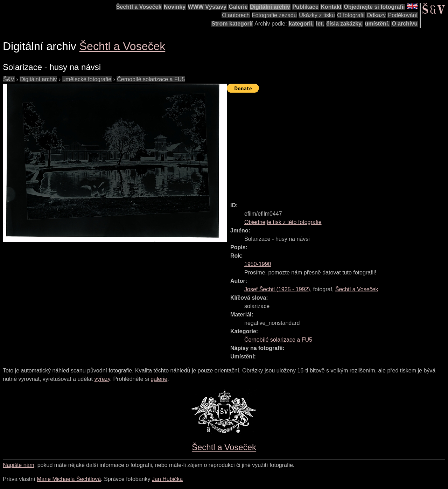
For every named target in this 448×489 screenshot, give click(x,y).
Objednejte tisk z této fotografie (283, 222)
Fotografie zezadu (274, 15)
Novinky (175, 7)
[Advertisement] (337, 144)
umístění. (377, 24)
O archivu (405, 24)
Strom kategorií (232, 24)
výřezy (102, 379)
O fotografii (351, 15)
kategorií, (301, 24)
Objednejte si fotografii (374, 7)
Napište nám (19, 465)
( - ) (277, 289)
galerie (159, 379)
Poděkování (403, 15)
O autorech (236, 15)
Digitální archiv (270, 7)
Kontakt (331, 7)
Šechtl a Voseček (139, 7)
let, (320, 24)
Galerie (238, 7)
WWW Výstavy (207, 7)
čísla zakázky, (344, 24)
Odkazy (376, 15)
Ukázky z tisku (317, 15)
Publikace (305, 7)
